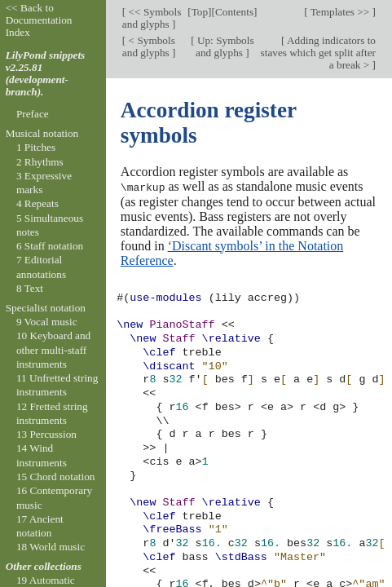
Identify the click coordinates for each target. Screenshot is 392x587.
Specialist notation (46, 308)
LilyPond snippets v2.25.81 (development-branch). (46, 73)
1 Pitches (36, 147)
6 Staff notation (50, 246)
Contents (234, 12)
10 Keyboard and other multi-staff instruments (53, 350)
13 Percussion (46, 434)
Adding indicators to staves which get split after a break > (318, 53)
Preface (33, 114)
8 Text (30, 288)
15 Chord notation (56, 477)
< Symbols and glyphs (149, 46)
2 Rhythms (40, 162)
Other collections (44, 566)
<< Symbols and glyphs (152, 18)
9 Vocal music (47, 322)
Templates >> (340, 12)
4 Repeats (37, 203)
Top (200, 12)
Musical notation (42, 133)
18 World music (51, 547)
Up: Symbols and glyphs (225, 46)
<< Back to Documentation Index (39, 20)
